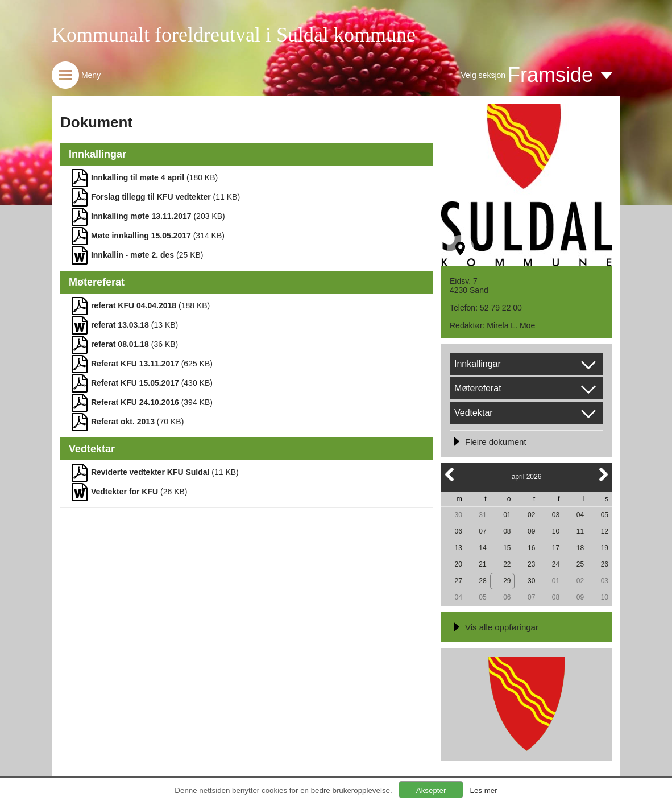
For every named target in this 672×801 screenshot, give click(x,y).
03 (556, 515)
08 (507, 531)
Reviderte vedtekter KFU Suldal (150, 472)
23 (531, 564)
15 (507, 548)
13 (458, 548)
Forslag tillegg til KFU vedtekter (151, 197)
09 (531, 531)
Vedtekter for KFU (125, 492)
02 (531, 515)
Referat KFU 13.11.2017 (135, 364)
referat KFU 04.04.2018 (134, 305)
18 (580, 548)
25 (580, 564)
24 (556, 564)
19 (605, 548)
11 (580, 531)
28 (482, 581)
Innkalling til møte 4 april (138, 177)
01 (507, 515)
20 (458, 564)
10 (556, 531)
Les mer (483, 790)
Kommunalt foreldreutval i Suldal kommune (234, 35)
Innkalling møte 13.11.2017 (141, 216)
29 (507, 581)
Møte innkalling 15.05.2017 (141, 236)
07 (482, 531)
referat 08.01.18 (120, 344)
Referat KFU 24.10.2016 (135, 402)
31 (482, 515)
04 (580, 515)
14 (482, 548)
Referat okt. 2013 (123, 422)
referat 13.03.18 (120, 325)
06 (458, 531)
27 (458, 581)
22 (507, 564)
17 (556, 548)
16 (531, 548)
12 (605, 531)
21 (482, 564)
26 (605, 564)
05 (605, 515)
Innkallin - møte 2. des (132, 255)
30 (458, 515)
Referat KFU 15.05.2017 (135, 383)
